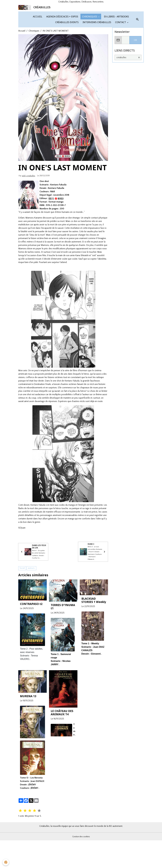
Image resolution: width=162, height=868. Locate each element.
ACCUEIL (37, 49)
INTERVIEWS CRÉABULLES (97, 54)
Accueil (22, 63)
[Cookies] (6, 862)
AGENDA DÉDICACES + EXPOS (62, 49)
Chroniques (34, 63)
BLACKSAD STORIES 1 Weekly (94, 641)
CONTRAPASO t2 (31, 644)
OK (135, 72)
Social (22, 609)
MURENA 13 (28, 736)
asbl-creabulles (28, 208)
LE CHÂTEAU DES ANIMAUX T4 (62, 753)
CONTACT (121, 54)
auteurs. (31, 609)
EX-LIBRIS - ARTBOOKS (116, 49)
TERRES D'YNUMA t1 (63, 647)
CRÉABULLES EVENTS (67, 54)
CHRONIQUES (90, 49)
